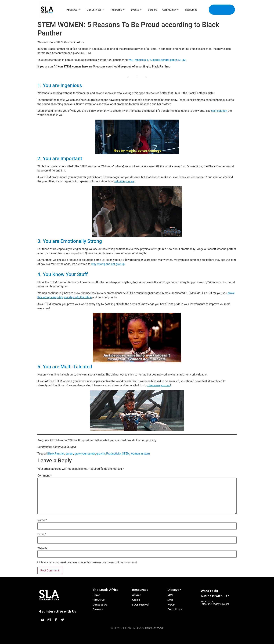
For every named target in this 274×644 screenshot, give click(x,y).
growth (101, 454)
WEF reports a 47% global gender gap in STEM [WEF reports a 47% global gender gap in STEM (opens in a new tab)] (157, 60)
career (70, 454)
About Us (73, 10)
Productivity (113, 454)
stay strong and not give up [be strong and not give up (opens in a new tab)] (108, 264)
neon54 (160, 640)
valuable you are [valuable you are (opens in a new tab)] (124, 181)
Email (42, 534)
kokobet (115, 640)
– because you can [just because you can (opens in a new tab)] (158, 385)
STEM (126, 454)
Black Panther (56, 454)
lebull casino (128, 640)
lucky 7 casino (145, 640)
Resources (191, 10)
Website (42, 548)
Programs (118, 10)
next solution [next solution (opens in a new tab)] (219, 111)
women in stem (140, 454)
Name (42, 520)
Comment (44, 476)
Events (136, 10)
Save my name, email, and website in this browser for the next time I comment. (89, 563)
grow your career (85, 454)
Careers (153, 10)
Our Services (95, 10)
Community (171, 10)
